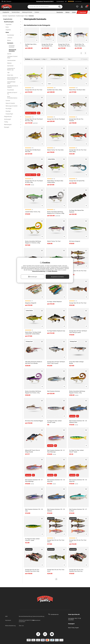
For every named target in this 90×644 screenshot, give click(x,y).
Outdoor (37, 12)
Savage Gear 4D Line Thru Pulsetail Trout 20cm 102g (32, 570)
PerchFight (9, 109)
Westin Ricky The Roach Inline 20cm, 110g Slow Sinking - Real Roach (80, 45)
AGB (6, 616)
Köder (26, 16)
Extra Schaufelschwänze (12, 97)
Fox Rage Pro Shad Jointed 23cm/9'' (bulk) (54, 422)
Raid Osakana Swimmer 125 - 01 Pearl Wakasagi (34, 481)
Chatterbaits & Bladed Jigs (11, 69)
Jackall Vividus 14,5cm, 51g (33, 212)
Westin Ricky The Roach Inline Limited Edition (55, 182)
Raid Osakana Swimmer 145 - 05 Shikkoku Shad (78, 422)
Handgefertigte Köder (13, 82)
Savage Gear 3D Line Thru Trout (34, 90)
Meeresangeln (12, 124)
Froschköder (11, 90)
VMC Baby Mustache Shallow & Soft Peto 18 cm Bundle (34, 362)
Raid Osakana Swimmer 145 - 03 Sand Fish (78, 481)
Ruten (12, 27)
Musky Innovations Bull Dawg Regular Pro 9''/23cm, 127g (33, 392)
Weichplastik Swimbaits (12, 50)
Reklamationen (36, 620)
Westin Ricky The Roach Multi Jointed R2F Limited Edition (33, 333)
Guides (74, 12)
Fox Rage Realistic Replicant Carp (56, 331)
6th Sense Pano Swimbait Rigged (34, 421)
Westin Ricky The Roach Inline (77, 90)
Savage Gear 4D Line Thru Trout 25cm (78, 271)
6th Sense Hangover (75, 241)
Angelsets (12, 30)
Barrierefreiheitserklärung (26, 616)
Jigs (8, 72)
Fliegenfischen (12, 116)
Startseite (5, 16)
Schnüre (12, 101)
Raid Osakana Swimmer (54, 391)
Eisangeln (12, 127)
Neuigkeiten (60, 12)
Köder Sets (13, 75)
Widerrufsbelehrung (10, 626)
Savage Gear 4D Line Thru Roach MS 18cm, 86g (34, 120)
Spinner (9, 54)
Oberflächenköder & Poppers (13, 86)
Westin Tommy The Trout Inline (55, 150)
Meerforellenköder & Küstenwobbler (13, 78)
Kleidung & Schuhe (27, 12)
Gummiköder (13, 35)
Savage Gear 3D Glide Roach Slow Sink (33, 151)
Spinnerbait (10, 66)
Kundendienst (60, 1)
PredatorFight (9, 114)
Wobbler (13, 63)
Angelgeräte (6, 12)
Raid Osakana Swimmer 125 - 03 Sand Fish (56, 481)
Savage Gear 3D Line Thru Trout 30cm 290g (78, 151)
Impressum (8, 620)
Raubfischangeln (20, 16)
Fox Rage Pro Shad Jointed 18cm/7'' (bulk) (76, 451)
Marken (67, 12)
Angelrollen (12, 24)
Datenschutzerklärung (38, 616)
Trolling (12, 122)
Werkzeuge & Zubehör (12, 106)
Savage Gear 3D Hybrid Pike (77, 181)
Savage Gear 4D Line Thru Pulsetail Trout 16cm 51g (76, 570)
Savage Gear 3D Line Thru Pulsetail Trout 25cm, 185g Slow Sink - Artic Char (48, 45)
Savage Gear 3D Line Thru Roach (56, 119)
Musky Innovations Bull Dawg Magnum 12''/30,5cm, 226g (33, 242)
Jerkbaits (10, 38)
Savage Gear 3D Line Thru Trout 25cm (56, 570)
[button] (77, 1)
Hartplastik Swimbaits (12, 46)
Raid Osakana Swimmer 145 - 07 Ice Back (78, 510)
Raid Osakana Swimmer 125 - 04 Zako (34, 510)
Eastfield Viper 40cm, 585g (31, 45)
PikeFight (8, 111)
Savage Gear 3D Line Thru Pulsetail (76, 120)
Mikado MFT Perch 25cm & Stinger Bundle (32, 451)
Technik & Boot (16, 12)
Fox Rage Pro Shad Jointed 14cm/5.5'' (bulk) (32, 540)
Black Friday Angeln (73, 628)
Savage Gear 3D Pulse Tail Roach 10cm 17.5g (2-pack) (56, 362)
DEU (7, 1)
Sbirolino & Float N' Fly (13, 93)
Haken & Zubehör (12, 103)
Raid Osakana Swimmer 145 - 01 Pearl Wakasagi (56, 451)
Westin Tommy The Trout (54, 241)
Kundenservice (55, 614)
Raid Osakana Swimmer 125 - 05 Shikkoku (56, 510)
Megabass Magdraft (31, 303)
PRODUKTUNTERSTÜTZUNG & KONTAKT (27, 621)
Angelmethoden (12, 16)
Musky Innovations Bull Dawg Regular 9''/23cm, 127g (77, 392)
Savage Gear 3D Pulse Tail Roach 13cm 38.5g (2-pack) (78, 332)
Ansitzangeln (12, 119)
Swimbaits (31, 16)
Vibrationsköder (11, 60)
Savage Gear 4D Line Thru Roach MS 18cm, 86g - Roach (64, 45)
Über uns (21, 626)
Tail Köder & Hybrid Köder (12, 57)
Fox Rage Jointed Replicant (54, 302)
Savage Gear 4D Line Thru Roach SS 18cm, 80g (34, 182)
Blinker (9, 40)
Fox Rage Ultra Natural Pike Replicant (76, 211)
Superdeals (82, 12)
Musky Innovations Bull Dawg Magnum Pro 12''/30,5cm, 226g (56, 212)
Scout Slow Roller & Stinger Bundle (76, 362)
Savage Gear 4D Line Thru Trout (78, 303)
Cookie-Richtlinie (52, 271)
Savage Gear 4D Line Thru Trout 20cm (56, 541)
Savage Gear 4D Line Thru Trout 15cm (78, 541)
